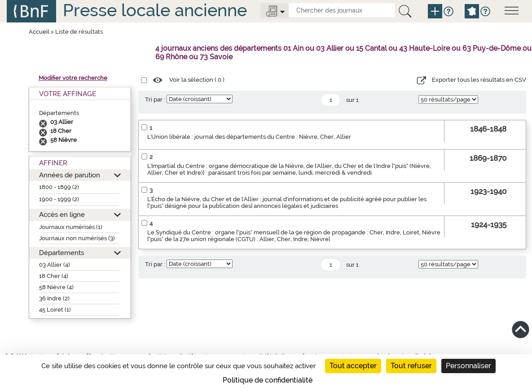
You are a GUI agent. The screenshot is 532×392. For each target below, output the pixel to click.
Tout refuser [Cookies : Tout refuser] (411, 366)
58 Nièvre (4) (56, 287)
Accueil (39, 32)
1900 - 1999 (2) (59, 199)
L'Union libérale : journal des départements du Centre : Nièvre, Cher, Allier (249, 137)
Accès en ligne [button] (62, 214)
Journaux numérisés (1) (71, 227)
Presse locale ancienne (155, 10)
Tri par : (155, 99)
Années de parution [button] (70, 175)
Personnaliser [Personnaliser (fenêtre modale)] (468, 366)
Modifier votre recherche (73, 78)
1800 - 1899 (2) (59, 187)
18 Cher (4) (54, 276)
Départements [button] (62, 253)
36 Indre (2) (54, 298)
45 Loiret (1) (55, 310)
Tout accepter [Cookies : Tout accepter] (353, 366)
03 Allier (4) (55, 265)
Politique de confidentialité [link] (268, 380)
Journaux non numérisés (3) (77, 238)
